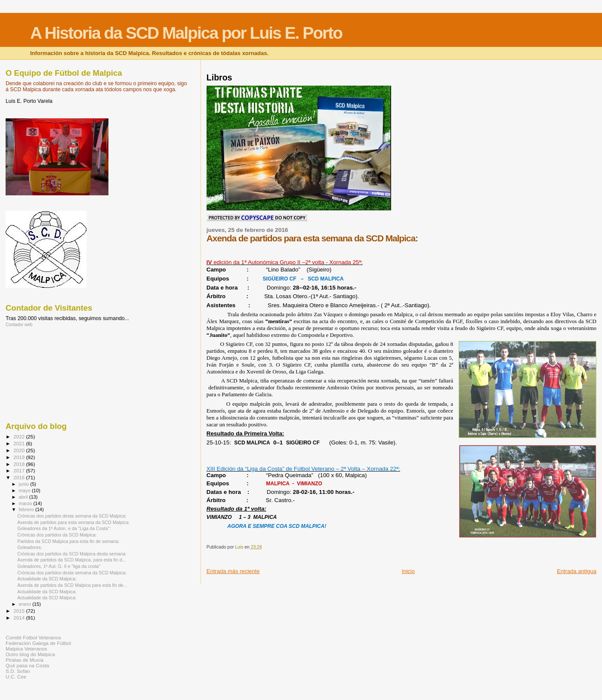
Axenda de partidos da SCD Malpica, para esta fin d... (71, 560)
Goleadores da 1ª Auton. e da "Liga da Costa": (64, 528)
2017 (20, 470)
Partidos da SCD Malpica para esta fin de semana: (68, 541)
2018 (20, 464)
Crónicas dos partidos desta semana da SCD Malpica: (72, 516)
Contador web (19, 325)
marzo (26, 503)
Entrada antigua (577, 571)
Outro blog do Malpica (30, 654)
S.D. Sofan (18, 671)
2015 (20, 611)
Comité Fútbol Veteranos (33, 637)
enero (26, 604)
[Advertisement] (44, 374)
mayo (25, 490)
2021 (20, 443)
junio (25, 484)
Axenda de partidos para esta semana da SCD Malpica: (73, 522)
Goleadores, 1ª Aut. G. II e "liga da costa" (59, 566)
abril (24, 497)
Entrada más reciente (233, 571)
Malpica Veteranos (26, 649)
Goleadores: (30, 547)
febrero (27, 509)
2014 (20, 618)
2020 (20, 450)
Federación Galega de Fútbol (38, 643)
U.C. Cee (16, 677)
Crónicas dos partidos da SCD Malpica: (57, 535)
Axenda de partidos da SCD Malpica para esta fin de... (72, 585)
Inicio (408, 571)
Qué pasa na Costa (27, 665)
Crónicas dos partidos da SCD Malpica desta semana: (72, 554)
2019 (20, 457)
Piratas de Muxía (25, 660)
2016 (20, 477)
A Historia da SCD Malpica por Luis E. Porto (186, 33)
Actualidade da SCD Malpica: (47, 579)
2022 (20, 436)
